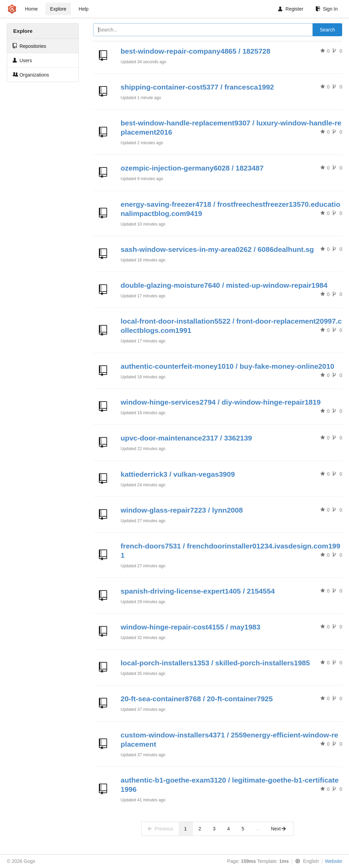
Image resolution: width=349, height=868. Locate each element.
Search (327, 30)
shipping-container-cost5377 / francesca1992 (197, 87)
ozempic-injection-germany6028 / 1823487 (192, 168)
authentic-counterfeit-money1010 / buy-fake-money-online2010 (228, 366)
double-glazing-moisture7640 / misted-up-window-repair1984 (224, 285)
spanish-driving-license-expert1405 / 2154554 (198, 591)
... (258, 829)
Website (334, 861)
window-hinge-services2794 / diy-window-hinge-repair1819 (221, 402)
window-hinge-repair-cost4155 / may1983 (191, 627)
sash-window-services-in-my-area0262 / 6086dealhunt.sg (217, 249)
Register (291, 9)
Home (31, 9)
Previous (160, 829)
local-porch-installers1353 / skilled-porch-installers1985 (215, 663)
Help (84, 9)
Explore (58, 9)
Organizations (31, 75)
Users (22, 60)
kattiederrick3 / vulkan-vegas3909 (178, 474)
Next (279, 829)
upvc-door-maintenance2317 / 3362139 (186, 438)
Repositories (29, 46)
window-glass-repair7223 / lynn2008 (182, 510)
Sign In (327, 9)
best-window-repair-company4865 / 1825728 (196, 51)
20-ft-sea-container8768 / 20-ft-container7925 (197, 699)
